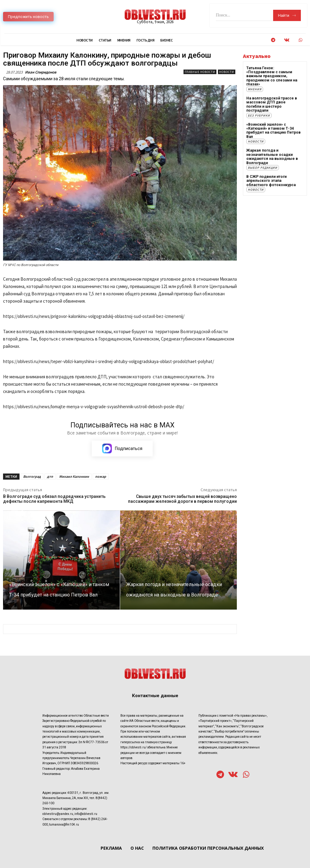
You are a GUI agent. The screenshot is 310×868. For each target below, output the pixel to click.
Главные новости (200, 72)
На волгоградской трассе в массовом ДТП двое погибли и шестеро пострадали (271, 104)
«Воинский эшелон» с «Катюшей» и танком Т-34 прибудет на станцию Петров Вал (273, 130)
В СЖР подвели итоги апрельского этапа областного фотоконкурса (271, 179)
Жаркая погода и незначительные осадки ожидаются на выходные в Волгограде (271, 156)
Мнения (255, 89)
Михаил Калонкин (74, 476)
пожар (101, 476)
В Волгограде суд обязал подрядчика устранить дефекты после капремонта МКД (54, 499)
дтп (50, 476)
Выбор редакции (263, 166)
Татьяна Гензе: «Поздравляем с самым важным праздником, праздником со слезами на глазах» (271, 76)
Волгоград (32, 476)
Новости (227, 72)
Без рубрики (259, 115)
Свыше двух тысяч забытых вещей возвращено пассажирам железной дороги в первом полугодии (182, 499)
